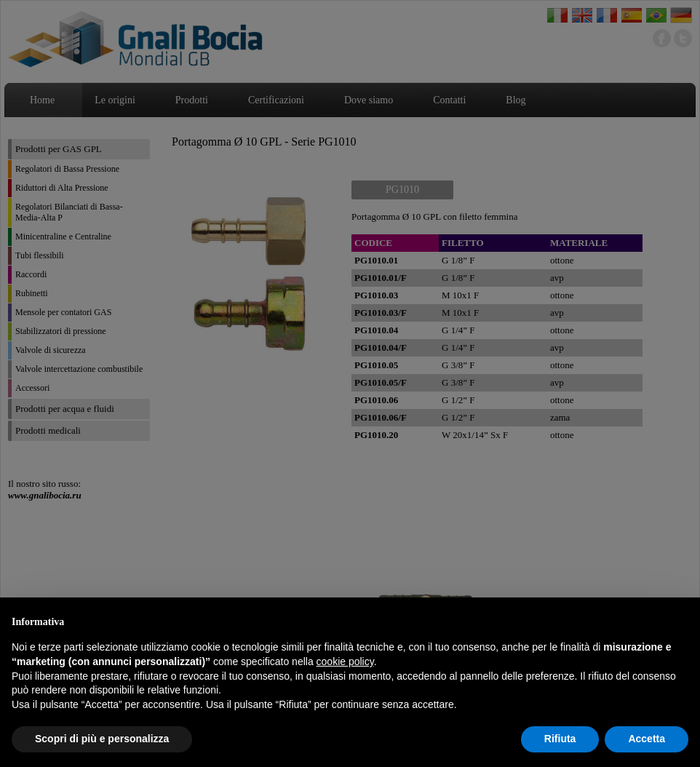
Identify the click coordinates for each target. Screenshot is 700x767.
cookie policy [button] (345, 661)
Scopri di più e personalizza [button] (102, 739)
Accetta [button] (647, 739)
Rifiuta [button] (560, 739)
